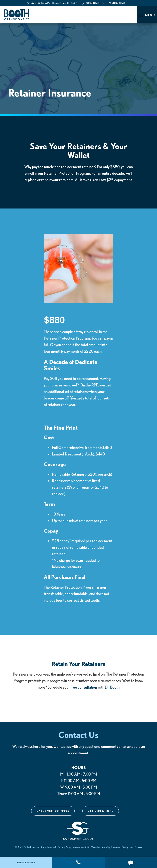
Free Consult (26, 862)
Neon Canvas (135, 847)
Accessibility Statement (109, 847)
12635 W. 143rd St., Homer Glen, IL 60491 (52, 3)
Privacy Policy (65, 847)
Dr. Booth (112, 687)
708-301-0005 (93, 3)
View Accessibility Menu (85, 847)
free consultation (84, 687)
